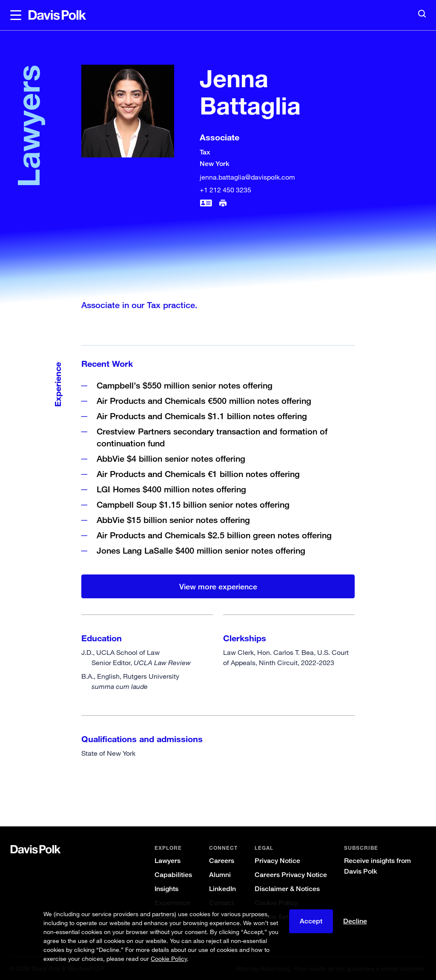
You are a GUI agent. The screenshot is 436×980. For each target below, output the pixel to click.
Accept (311, 922)
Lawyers (168, 861)
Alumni (220, 875)
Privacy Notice (277, 861)
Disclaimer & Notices (287, 889)
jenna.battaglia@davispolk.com (247, 177)
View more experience (218, 586)
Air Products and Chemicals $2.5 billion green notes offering (214, 535)
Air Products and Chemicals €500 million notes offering (204, 401)
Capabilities (173, 875)
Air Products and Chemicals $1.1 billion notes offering (202, 416)
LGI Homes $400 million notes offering (171, 489)
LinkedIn (222, 889)
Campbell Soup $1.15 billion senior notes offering (193, 504)
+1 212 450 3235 (225, 190)
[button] (16, 15)
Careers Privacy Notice (291, 875)
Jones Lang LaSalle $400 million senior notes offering (201, 550)
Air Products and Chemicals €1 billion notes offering (198, 474)
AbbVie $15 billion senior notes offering (173, 520)
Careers (222, 861)
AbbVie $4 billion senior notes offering (171, 459)
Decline (355, 922)
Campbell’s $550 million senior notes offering (185, 385)
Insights (166, 889)
